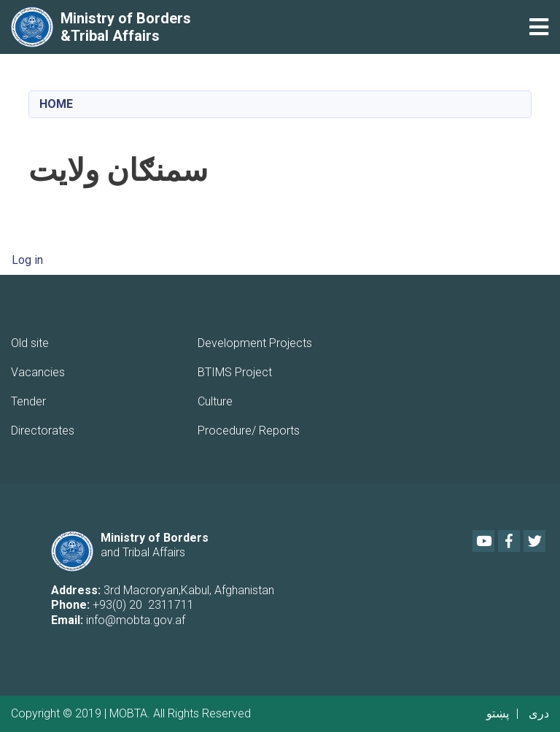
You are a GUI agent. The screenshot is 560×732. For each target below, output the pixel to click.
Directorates (43, 431)
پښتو (498, 713)
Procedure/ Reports (249, 431)
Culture (215, 401)
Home (56, 104)
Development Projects (255, 343)
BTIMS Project (235, 372)
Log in (27, 260)
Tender (28, 401)
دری (539, 713)
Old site (30, 343)
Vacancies (38, 372)
